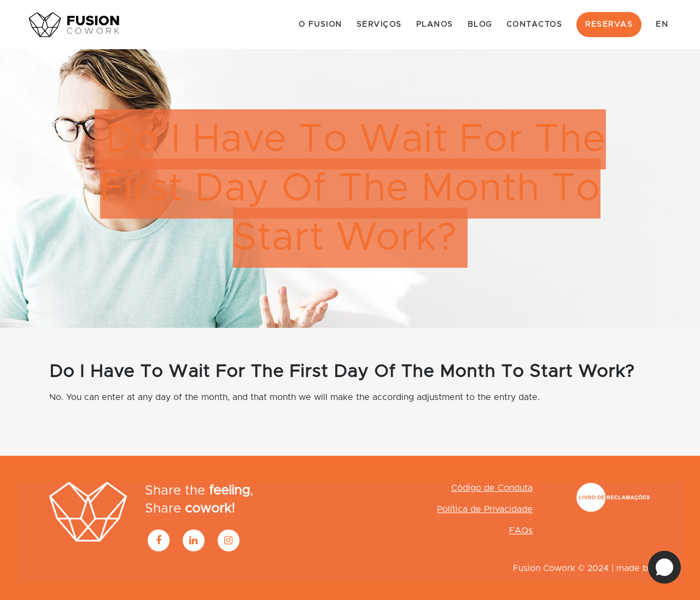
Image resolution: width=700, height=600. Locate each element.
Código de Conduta (492, 488)
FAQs (521, 531)
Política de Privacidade (485, 509)
